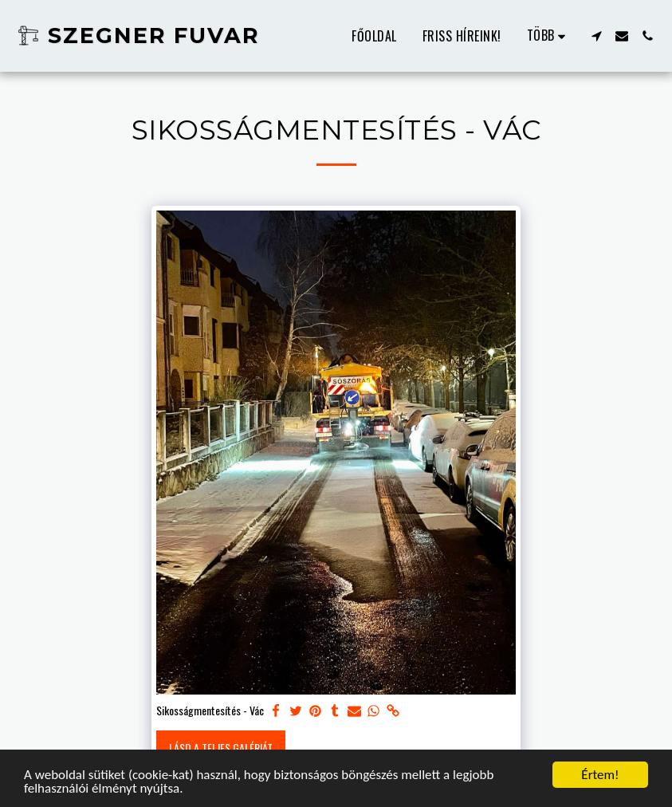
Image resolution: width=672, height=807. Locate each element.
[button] (596, 36)
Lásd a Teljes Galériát (221, 748)
